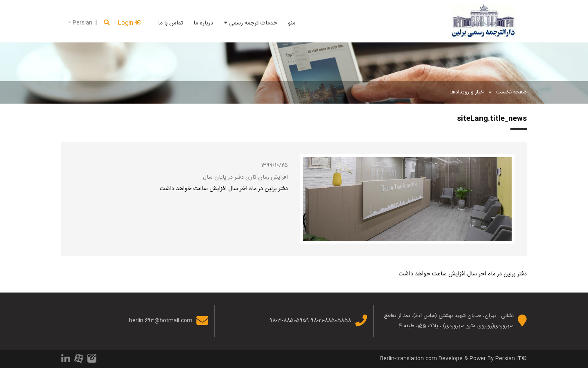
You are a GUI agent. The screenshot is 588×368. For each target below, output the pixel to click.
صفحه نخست (511, 92)
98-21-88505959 (289, 321)
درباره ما (203, 23)
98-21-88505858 (331, 321)
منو (292, 23)
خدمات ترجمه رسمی (251, 23)
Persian (82, 23)
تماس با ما (170, 23)
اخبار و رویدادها (468, 92)
